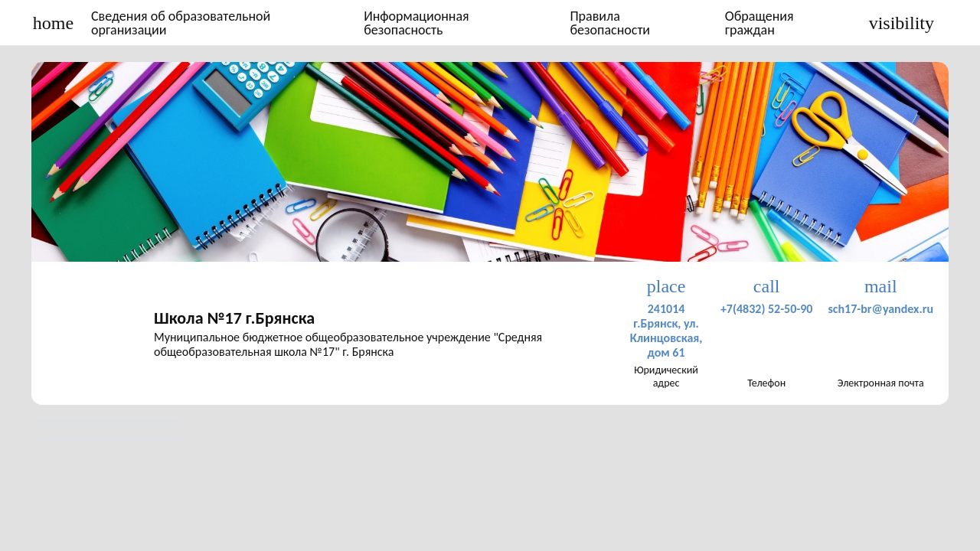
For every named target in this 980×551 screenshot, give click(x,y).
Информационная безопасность (416, 23)
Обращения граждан (759, 23)
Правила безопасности (610, 23)
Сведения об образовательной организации (181, 23)
